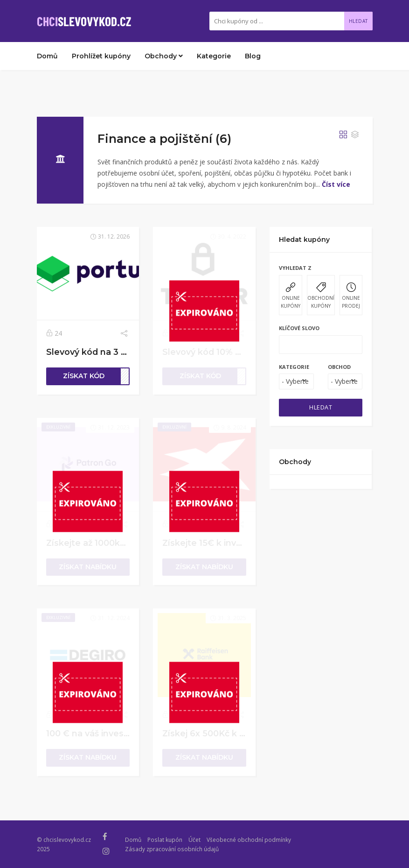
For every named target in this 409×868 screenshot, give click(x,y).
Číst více (336, 184)
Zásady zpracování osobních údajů (172, 849)
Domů (47, 56)
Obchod (339, 367)
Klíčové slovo (299, 328)
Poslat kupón (165, 840)
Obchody (164, 56)
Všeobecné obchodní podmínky (249, 840)
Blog (253, 56)
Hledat (358, 21)
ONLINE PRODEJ (351, 296)
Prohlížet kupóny (101, 56)
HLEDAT (321, 407)
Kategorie (214, 56)
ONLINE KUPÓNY (290, 296)
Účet (194, 840)
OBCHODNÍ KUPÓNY (321, 296)
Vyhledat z (295, 268)
